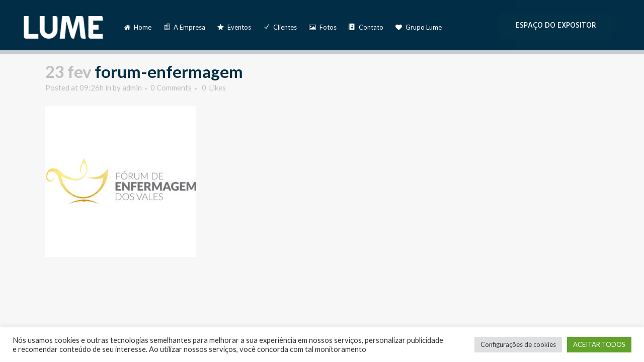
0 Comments (171, 87)
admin (132, 87)
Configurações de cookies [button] (518, 344)
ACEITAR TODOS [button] (599, 344)
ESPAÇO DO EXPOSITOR (556, 25)
